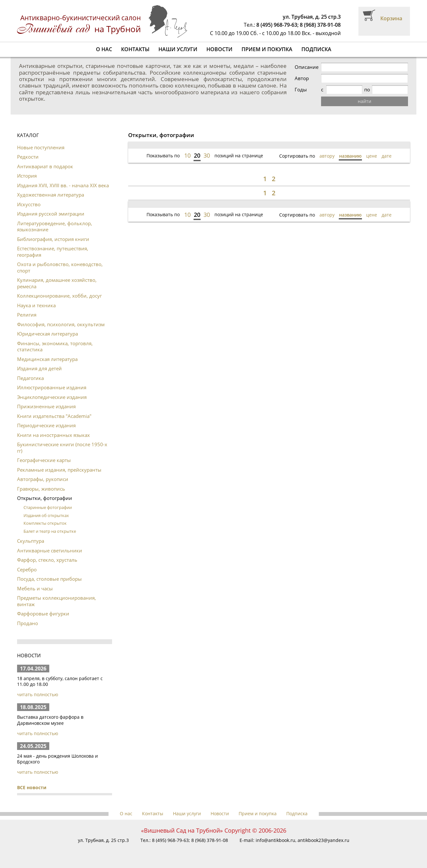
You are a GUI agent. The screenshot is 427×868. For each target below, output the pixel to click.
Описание (307, 67)
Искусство (29, 204)
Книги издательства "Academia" (54, 416)
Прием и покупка (267, 49)
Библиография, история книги (53, 239)
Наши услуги (178, 49)
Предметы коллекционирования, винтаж (57, 601)
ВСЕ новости (32, 787)
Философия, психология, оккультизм (61, 324)
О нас (104, 49)
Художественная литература (51, 195)
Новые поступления (41, 147)
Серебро (27, 569)
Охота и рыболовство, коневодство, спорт (60, 267)
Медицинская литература (47, 359)
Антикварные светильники (50, 550)
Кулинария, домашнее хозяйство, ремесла (57, 283)
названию (350, 156)
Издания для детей (39, 368)
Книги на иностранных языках (53, 435)
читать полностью (38, 694)
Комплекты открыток (45, 523)
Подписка (316, 49)
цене (372, 156)
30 (207, 155)
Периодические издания (46, 425)
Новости (219, 49)
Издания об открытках (46, 515)
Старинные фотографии (48, 507)
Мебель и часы (35, 588)
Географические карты (44, 460)
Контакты (135, 49)
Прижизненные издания (46, 406)
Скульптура (31, 541)
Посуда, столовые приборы (49, 579)
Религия (27, 315)
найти (365, 101)
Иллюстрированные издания (52, 387)
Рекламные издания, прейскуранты (59, 470)
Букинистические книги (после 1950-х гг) (62, 448)
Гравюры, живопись (41, 489)
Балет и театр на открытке (50, 531)
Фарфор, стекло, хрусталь (47, 560)
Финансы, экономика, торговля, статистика (55, 346)
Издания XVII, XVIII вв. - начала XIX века (63, 185)
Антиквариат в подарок (45, 166)
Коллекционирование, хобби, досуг (59, 296)
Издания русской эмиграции (51, 214)
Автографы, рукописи (43, 479)
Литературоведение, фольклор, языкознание (55, 226)
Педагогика (30, 378)
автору (327, 156)
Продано (28, 623)
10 (187, 155)
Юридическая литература (47, 334)
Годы (301, 90)
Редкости (28, 157)
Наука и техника (36, 305)
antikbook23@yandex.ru (323, 840)
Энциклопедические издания (52, 397)
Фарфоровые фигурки (43, 614)
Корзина (391, 18)
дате (387, 156)
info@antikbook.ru (275, 840)
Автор (302, 78)
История (27, 176)
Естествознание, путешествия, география (53, 252)
